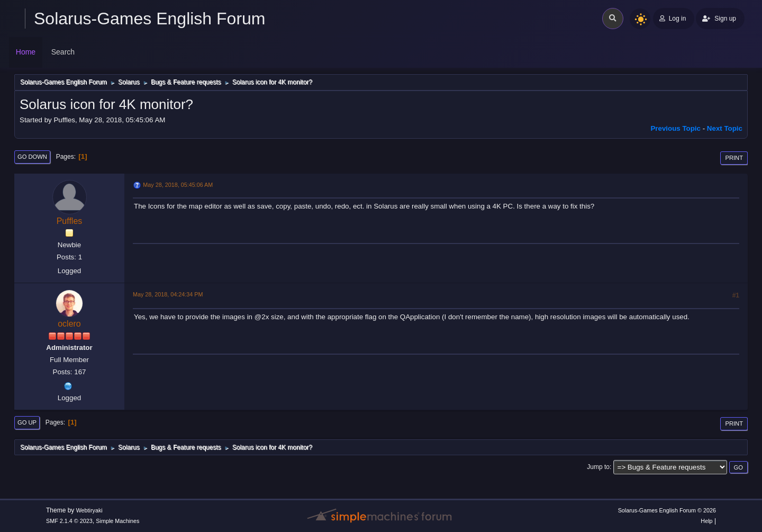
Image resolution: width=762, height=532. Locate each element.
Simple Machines (117, 521)
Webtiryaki (89, 510)
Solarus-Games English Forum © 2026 (667, 510)
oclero (69, 324)
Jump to (598, 467)
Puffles (70, 221)
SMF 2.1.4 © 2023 (69, 521)
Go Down (32, 157)
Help (706, 521)
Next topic (725, 128)
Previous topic (675, 128)
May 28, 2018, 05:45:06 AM (178, 185)
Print (734, 158)
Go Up (27, 422)
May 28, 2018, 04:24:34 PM (168, 294)
